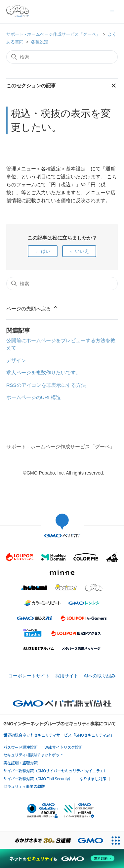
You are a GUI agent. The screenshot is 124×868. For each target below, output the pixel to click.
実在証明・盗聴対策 (21, 763)
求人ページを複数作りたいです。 (43, 372)
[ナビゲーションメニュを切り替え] (112, 11)
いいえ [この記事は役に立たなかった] (82, 251)
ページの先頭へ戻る (33, 308)
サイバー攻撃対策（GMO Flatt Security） (38, 778)
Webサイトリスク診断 (64, 747)
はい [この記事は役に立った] (46, 251)
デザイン (16, 360)
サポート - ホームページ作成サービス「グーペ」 (53, 34)
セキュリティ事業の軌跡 (24, 786)
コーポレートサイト (29, 676)
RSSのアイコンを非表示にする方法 (46, 385)
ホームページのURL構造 (34, 397)
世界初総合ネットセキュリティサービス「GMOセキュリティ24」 (59, 735)
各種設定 (40, 42)
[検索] (62, 57)
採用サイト (67, 676)
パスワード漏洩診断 (21, 747)
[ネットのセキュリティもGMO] (62, 858)
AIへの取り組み (100, 676)
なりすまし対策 (93, 778)
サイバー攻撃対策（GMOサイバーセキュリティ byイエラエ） (55, 771)
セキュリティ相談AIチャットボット (33, 755)
